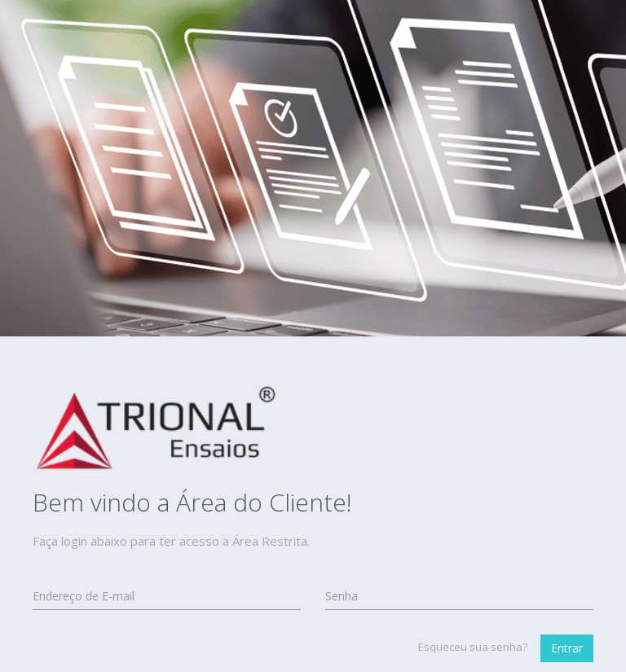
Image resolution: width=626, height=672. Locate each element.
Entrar (567, 648)
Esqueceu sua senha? (473, 647)
